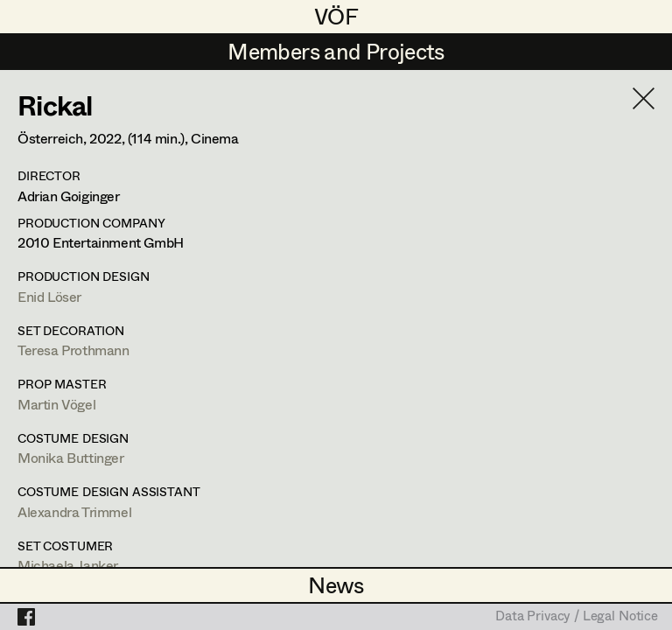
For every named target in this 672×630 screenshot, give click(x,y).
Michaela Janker (68, 565)
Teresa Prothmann (73, 350)
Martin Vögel (56, 404)
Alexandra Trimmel (74, 511)
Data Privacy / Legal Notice (577, 617)
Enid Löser (49, 296)
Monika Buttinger (71, 457)
